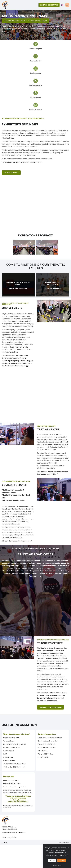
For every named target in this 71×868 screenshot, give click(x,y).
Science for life (35, 61)
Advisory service (35, 85)
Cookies (55, 865)
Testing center (35, 73)
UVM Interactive (64, 843)
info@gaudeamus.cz (8, 832)
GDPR (60, 865)
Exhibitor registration (49, 5)
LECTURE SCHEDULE (11, 173)
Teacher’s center (35, 110)
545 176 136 (22, 832)
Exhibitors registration (9, 837)
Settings (52, 860)
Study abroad (36, 98)
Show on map (8, 757)
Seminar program (35, 49)
